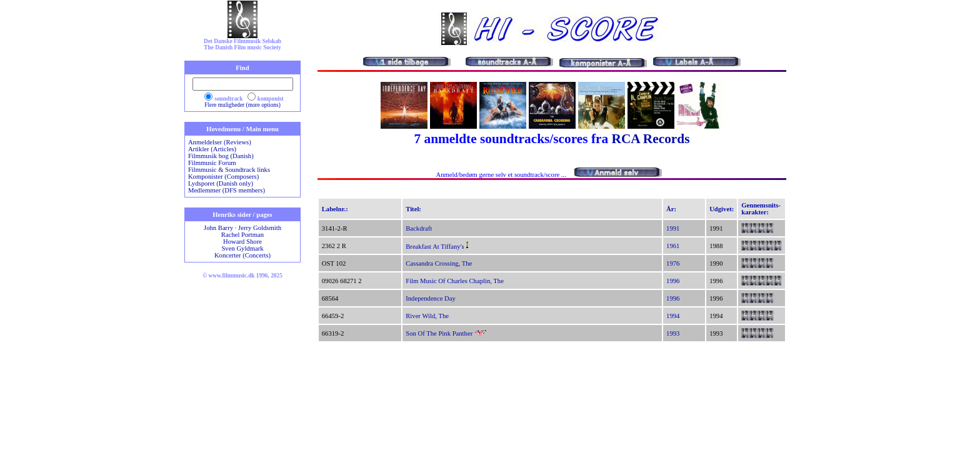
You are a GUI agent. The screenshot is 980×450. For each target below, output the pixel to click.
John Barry (218, 228)
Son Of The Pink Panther (439, 333)
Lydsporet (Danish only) (221, 183)
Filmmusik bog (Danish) (221, 156)
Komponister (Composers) (223, 177)
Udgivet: (722, 209)
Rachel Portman (242, 235)
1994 (673, 316)
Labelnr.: (335, 209)
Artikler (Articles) (212, 149)
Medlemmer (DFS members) (227, 190)
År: (671, 209)
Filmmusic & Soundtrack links (229, 170)
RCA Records (650, 139)
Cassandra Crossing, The (439, 263)
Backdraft (419, 228)
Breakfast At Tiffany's (435, 247)
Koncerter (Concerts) (242, 255)
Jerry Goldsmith (260, 228)
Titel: (413, 209)
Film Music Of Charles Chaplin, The (455, 281)
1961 (673, 246)
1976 (673, 263)
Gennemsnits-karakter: (761, 209)
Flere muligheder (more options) (242, 105)
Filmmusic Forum (212, 163)
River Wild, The (427, 316)
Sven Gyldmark (242, 248)
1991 (673, 228)
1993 (673, 333)
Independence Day (431, 298)
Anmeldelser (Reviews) (220, 142)
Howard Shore (242, 242)
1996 (673, 281)
